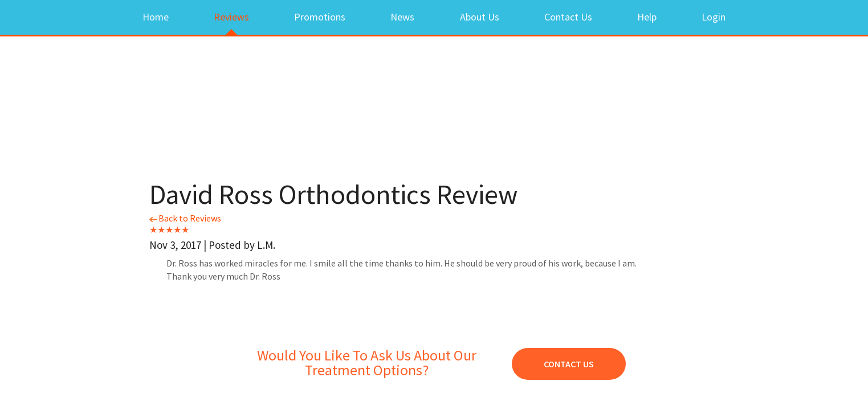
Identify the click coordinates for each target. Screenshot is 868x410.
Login (714, 17)
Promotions (320, 17)
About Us (480, 17)
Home (156, 17)
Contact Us (568, 17)
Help (647, 17)
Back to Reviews (185, 218)
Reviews (231, 17)
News (402, 17)
